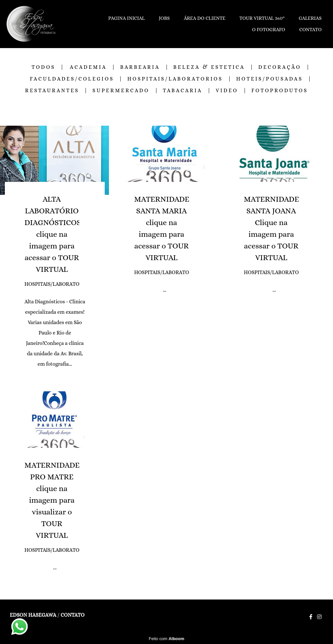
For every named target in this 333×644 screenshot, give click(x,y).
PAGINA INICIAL (127, 18)
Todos (43, 67)
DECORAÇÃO (280, 67)
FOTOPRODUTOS (280, 91)
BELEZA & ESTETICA (209, 67)
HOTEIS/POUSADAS (269, 79)
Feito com (166, 639)
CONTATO (310, 30)
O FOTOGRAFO (269, 30)
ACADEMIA (88, 67)
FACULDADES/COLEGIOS (72, 79)
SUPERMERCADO (121, 91)
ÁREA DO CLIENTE (205, 18)
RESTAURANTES (52, 91)
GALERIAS (310, 18)
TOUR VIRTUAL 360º (262, 18)
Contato (72, 615)
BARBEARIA (140, 67)
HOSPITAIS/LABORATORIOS (175, 79)
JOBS (164, 18)
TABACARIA (183, 91)
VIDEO (227, 91)
